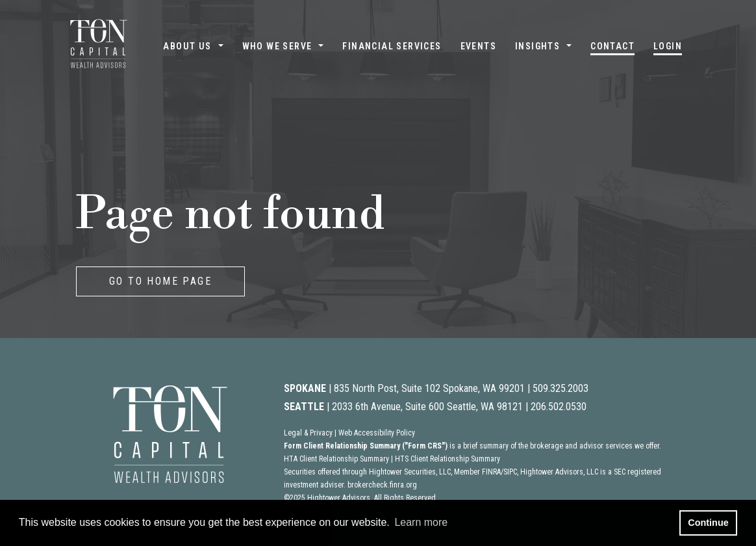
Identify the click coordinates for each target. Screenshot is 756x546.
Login (668, 46)
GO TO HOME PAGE (160, 281)
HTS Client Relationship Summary (447, 459)
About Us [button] (187, 46)
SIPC (510, 472)
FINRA (491, 472)
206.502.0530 (559, 407)
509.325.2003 (561, 388)
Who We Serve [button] (277, 46)
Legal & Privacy (308, 433)
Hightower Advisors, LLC (559, 472)
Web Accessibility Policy (377, 433)
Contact (612, 46)
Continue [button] (708, 523)
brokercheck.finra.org (382, 485)
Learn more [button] (421, 522)
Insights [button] (537, 46)
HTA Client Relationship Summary (336, 459)
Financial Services (392, 46)
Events (478, 46)
